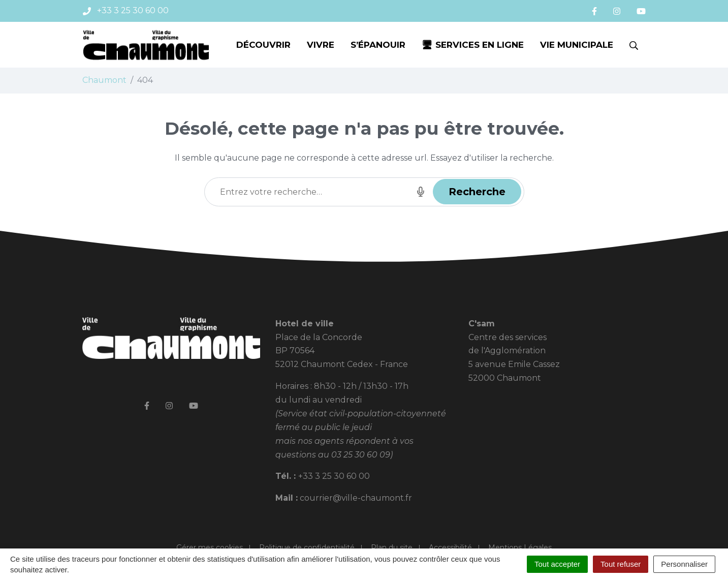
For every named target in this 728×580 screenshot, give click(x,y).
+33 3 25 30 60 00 (334, 476)
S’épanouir (378, 45)
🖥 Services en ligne (473, 45)
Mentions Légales (520, 547)
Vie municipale (577, 45)
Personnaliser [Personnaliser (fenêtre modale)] (684, 564)
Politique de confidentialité (307, 547)
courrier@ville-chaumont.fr (356, 498)
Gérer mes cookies (210, 547)
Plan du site (392, 547)
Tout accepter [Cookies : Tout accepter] (557, 564)
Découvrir (263, 45)
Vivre (321, 45)
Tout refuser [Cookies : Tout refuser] (621, 564)
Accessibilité (450, 547)
